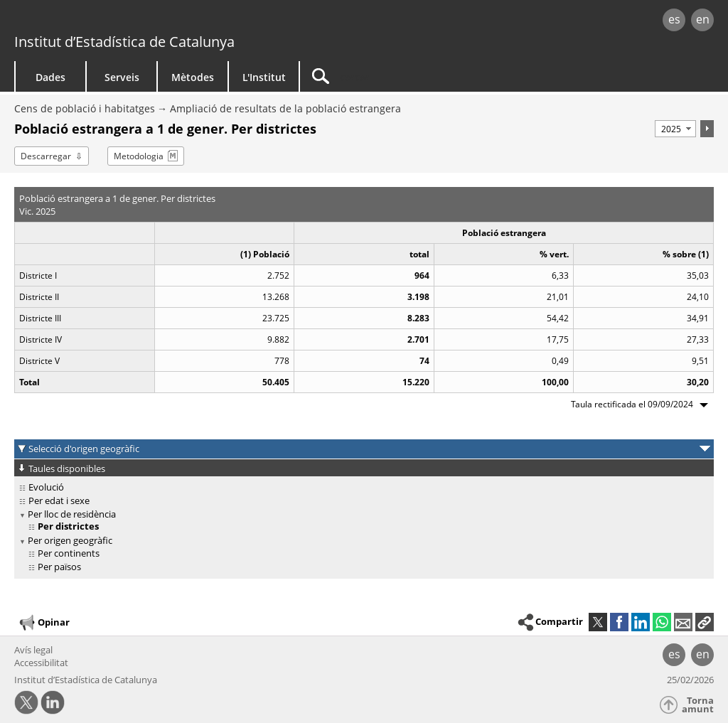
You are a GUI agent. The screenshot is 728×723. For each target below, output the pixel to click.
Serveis (122, 77)
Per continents (69, 553)
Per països (59, 567)
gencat (154, 21)
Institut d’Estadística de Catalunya (124, 42)
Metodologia (139, 156)
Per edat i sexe (59, 500)
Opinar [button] (44, 623)
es (674, 19)
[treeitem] (362, 487)
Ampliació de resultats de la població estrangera (285, 108)
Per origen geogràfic (70, 540)
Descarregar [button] (46, 156)
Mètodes (193, 77)
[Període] (675, 129)
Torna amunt (698, 705)
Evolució (46, 487)
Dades (50, 77)
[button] (705, 622)
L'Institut (264, 77)
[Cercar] (421, 76)
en (703, 19)
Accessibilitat (41, 663)
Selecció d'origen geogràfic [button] (84, 449)
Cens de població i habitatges (85, 108)
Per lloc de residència (72, 514)
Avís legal (33, 650)
